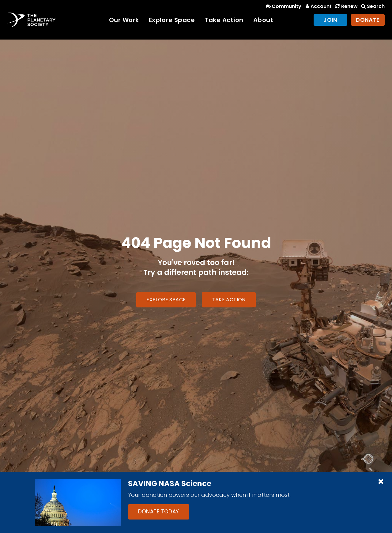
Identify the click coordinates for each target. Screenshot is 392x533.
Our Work (124, 20)
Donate (368, 20)
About (263, 20)
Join (330, 20)
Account (318, 6)
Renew (346, 6)
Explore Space (172, 20)
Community (283, 6)
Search (372, 6)
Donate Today (159, 512)
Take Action (224, 20)
